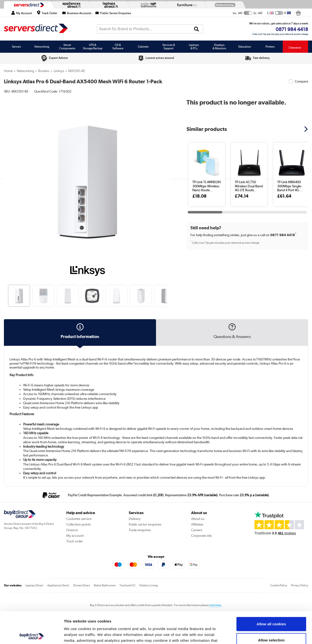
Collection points (78, 524)
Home (8, 71)
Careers (197, 530)
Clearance (295, 48)
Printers (270, 47)
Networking (42, 47)
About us (198, 519)
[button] (307, 129)
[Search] (196, 29)
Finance (72, 530)
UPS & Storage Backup (93, 47)
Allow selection (271, 608)
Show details (256, 634)
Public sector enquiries (145, 524)
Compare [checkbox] (301, 81)
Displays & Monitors (219, 47)
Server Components (67, 47)
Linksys (59, 71)
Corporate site (201, 536)
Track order (75, 541)
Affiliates (197, 524)
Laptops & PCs (194, 47)
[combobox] (150, 29)
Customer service (79, 519)
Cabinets (143, 47)
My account (75, 536)
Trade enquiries (140, 530)
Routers (44, 71)
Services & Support (169, 47)
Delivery (135, 519)
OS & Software (118, 47)
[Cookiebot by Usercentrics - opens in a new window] (32, 634)
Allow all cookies (271, 592)
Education (245, 47)
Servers (16, 47)
